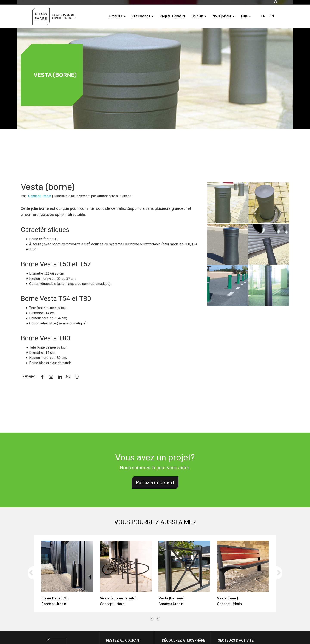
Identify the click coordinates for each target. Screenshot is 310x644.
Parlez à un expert (155, 483)
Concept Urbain (40, 196)
